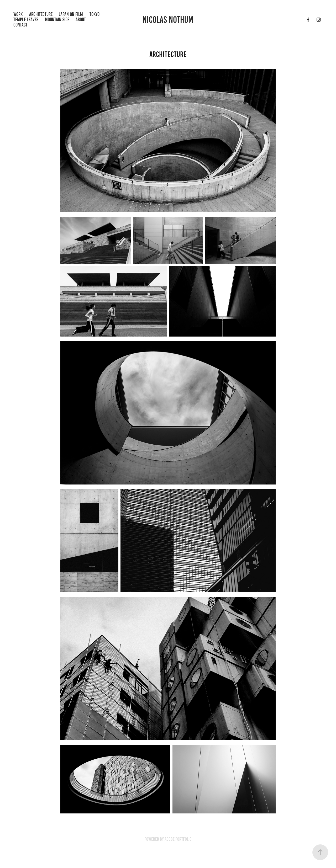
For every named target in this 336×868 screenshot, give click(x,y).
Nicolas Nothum (168, 20)
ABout (81, 20)
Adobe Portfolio (178, 839)
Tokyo (94, 14)
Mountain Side (57, 20)
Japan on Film (71, 14)
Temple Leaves (26, 20)
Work (18, 14)
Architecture (41, 14)
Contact (20, 25)
